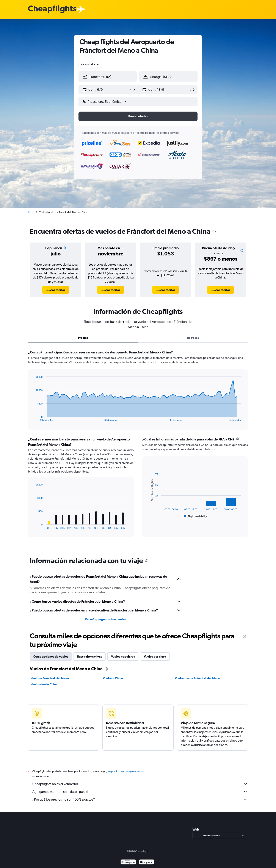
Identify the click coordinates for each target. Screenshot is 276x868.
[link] (56, 290)
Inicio (31, 212)
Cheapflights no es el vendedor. (140, 784)
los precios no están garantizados (126, 771)
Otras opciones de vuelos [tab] (51, 656)
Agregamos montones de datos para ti (140, 792)
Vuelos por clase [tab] (155, 656)
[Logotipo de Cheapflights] (52, 9)
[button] (106, 90)
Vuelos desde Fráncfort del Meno (197, 678)
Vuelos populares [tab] (123, 656)
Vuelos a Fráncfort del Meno (50, 678)
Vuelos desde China (44, 684)
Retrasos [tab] (193, 338)
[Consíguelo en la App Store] (147, 863)
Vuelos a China (113, 678)
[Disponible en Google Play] (128, 863)
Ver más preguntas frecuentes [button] (105, 619)
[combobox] (90, 64)
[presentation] (214, 232)
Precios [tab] (83, 338)
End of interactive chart (33, 418)
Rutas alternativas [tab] (90, 656)
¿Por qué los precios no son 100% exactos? (140, 799)
